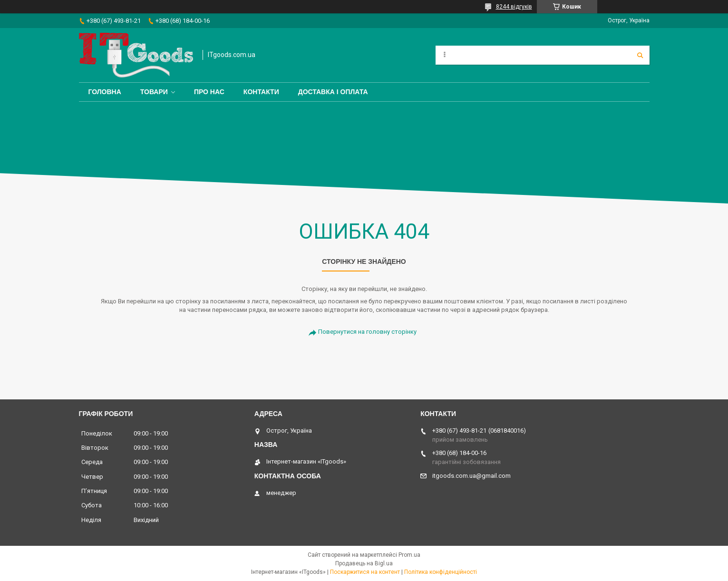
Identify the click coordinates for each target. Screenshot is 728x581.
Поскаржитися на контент (365, 572)
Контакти (261, 92)
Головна (105, 92)
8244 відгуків (514, 7)
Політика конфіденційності (441, 572)
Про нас (209, 92)
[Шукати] (640, 55)
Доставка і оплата (333, 92)
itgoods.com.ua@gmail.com (471, 476)
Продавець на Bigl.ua (364, 563)
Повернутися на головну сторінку (367, 332)
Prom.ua (409, 555)
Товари (154, 92)
